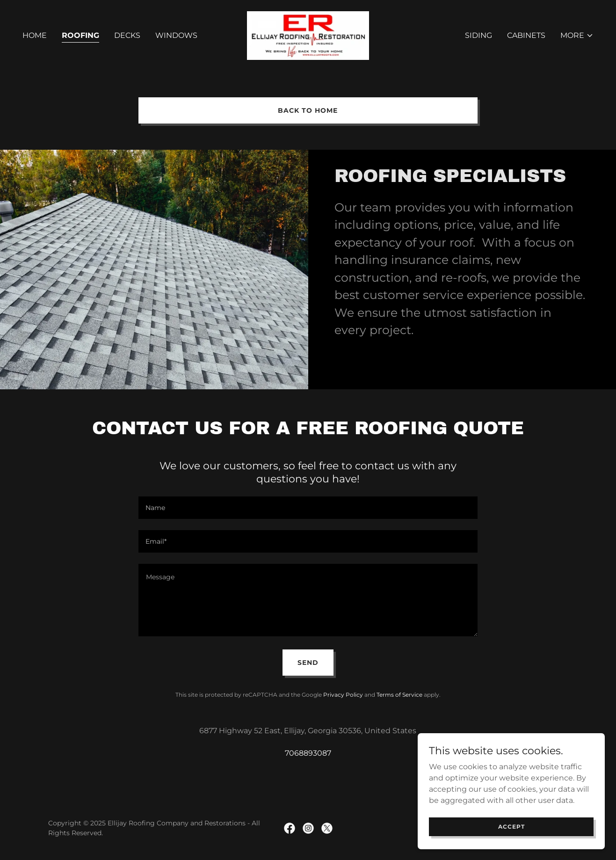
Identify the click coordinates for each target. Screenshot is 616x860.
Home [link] (35, 35)
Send (308, 663)
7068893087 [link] (308, 753)
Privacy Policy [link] (343, 695)
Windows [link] (176, 35)
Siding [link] (478, 35)
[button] (577, 36)
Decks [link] (127, 35)
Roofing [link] (80, 35)
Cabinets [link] (526, 35)
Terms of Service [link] (399, 695)
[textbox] (308, 508)
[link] (308, 35)
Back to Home (308, 110)
